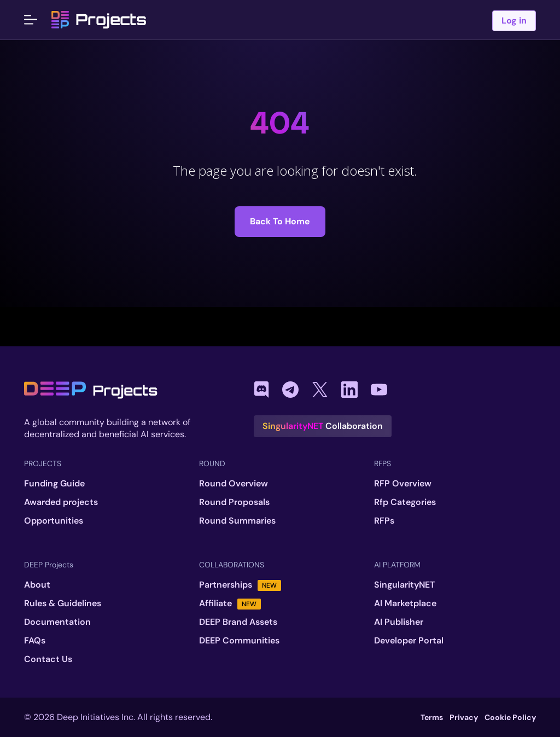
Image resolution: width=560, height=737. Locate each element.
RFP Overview (403, 484)
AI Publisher (399, 622)
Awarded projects (61, 502)
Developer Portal (409, 641)
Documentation (57, 622)
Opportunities (54, 521)
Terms (432, 717)
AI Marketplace (405, 603)
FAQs (35, 641)
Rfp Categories (405, 502)
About (37, 585)
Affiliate (230, 603)
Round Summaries (237, 521)
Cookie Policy (510, 717)
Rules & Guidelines (63, 603)
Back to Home (280, 221)
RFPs (384, 521)
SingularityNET (404, 585)
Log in (514, 21)
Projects (99, 20)
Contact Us (48, 659)
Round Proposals (234, 502)
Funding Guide (54, 484)
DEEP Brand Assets (238, 622)
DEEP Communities (239, 641)
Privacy (464, 717)
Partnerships (240, 585)
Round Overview (234, 484)
